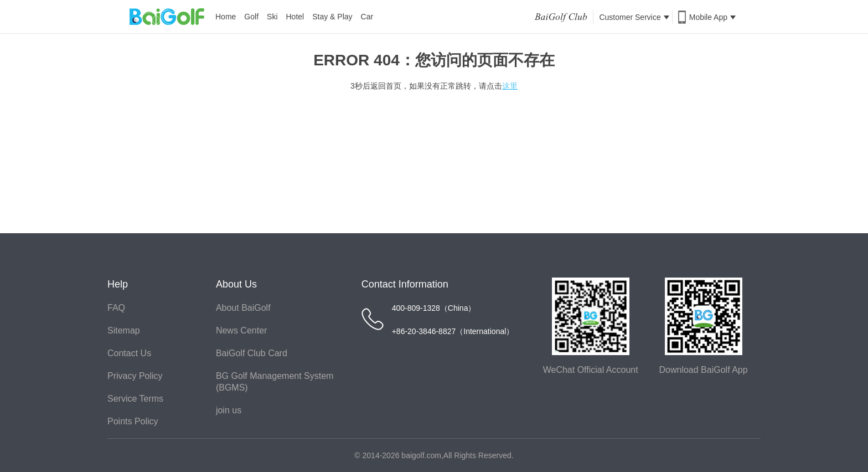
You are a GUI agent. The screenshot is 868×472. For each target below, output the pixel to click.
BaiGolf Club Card (252, 353)
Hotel (295, 17)
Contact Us (129, 353)
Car (367, 17)
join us (229, 410)
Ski (272, 17)
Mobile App (712, 17)
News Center (241, 330)
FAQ (116, 308)
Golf (251, 17)
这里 (510, 86)
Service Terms (135, 399)
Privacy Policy (135, 376)
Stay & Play (332, 17)
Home (226, 17)
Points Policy (133, 421)
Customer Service (634, 17)
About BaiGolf (243, 308)
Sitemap (124, 330)
